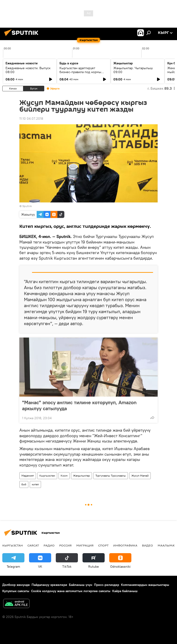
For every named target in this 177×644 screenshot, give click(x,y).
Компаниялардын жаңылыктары (145, 585)
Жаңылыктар (81, 476)
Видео (147, 545)
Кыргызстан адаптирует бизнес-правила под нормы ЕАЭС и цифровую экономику (81, 72)
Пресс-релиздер (107, 585)
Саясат (33, 545)
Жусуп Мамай (140, 476)
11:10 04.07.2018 (31, 119)
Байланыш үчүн (81, 585)
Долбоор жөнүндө (16, 585)
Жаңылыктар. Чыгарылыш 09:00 (133, 70)
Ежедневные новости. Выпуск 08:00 (28, 70)
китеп (35, 484)
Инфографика (125, 545)
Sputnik (27, 206)
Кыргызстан (47, 476)
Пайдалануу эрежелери (49, 585)
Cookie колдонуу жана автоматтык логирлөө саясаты (71, 591)
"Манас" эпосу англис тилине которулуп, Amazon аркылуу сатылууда (79, 405)
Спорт (103, 545)
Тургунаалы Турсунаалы (111, 476)
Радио (49, 545)
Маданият (28, 476)
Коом (64, 476)
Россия (65, 545)
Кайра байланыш (125, 591)
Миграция (85, 545)
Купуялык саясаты (16, 591)
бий (24, 484)
